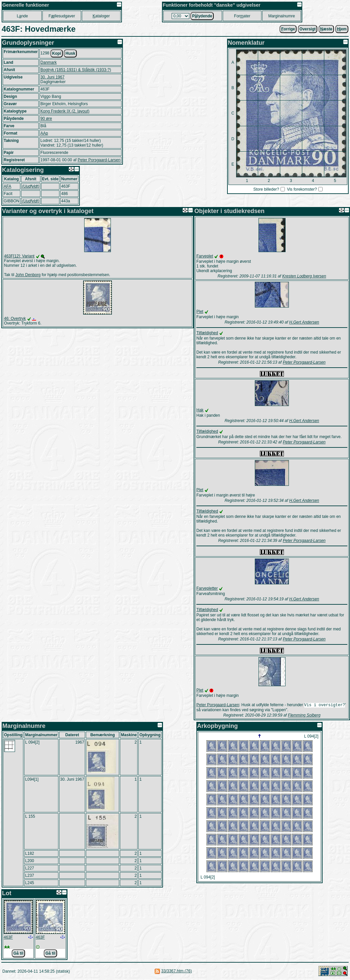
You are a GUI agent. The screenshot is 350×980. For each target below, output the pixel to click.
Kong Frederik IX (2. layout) (65, 111)
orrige (288, 29)
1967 (80, 743)
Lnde (22, 16)
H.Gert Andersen (304, 322)
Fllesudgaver (62, 16)
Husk (70, 53)
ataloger (101, 16)
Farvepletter (207, 588)
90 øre (46, 119)
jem (342, 29)
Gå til (18, 954)
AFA (8, 186)
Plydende (202, 16)
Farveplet (205, 256)
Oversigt (308, 29)
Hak (200, 410)
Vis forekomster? (302, 189)
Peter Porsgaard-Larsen (99, 160)
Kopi (57, 53)
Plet (200, 312)
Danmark (49, 62)
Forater (242, 16)
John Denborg (28, 275)
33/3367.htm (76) (177, 972)
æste (326, 29)
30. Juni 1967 (52, 77)
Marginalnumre (282, 16)
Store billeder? (266, 189)
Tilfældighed (207, 333)
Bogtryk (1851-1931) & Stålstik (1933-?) (76, 70)
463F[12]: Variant (19, 256)
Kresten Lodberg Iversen (304, 276)
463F (8, 938)
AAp (44, 133)
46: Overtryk (15, 319)
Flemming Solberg (304, 716)
